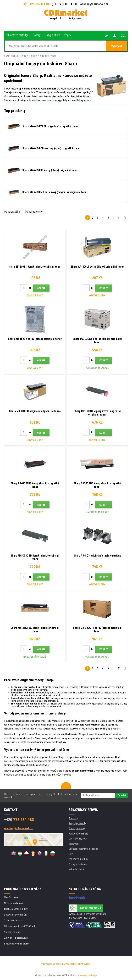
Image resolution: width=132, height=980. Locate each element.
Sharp (34, 56)
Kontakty (73, 818)
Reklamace (74, 844)
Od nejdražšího (12, 212)
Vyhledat (117, 46)
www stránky (70, 964)
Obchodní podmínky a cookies (84, 849)
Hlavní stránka (11, 56)
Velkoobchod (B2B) (78, 834)
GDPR (71, 854)
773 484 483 (19, 820)
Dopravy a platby (77, 828)
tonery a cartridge (88, 975)
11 (119, 218)
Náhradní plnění (76, 869)
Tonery (24, 56)
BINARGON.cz (84, 964)
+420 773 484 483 (37, 4)
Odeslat (122, 795)
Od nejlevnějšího (34, 212)
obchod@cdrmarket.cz (94, 4)
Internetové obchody (51, 964)
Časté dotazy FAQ (78, 839)
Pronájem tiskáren (78, 864)
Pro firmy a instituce (79, 859)
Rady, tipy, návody (77, 823)
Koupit (41, 288)
